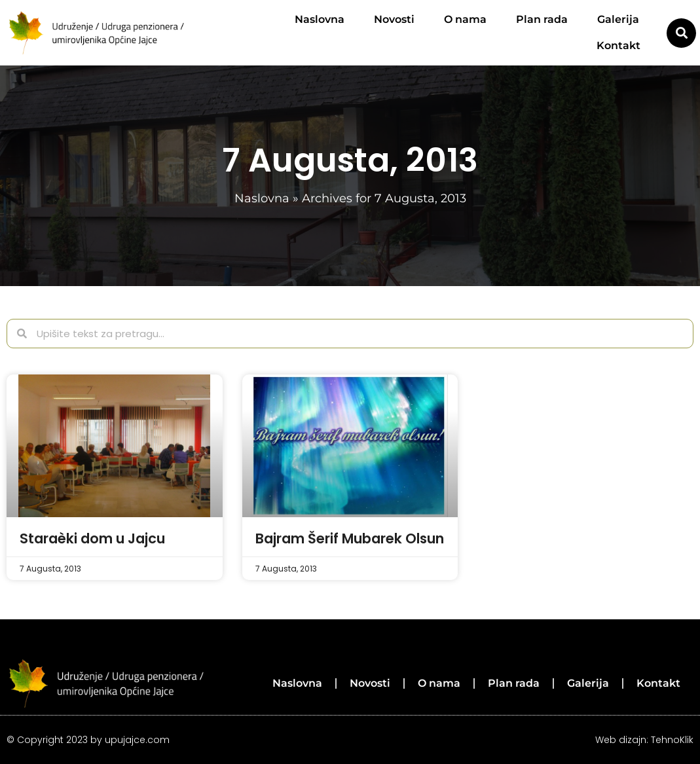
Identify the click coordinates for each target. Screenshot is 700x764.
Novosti (394, 19)
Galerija (618, 19)
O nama (465, 19)
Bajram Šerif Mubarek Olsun (350, 538)
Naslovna (320, 19)
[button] (681, 33)
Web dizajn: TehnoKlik (644, 740)
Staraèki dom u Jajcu (92, 538)
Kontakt (618, 45)
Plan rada (542, 19)
